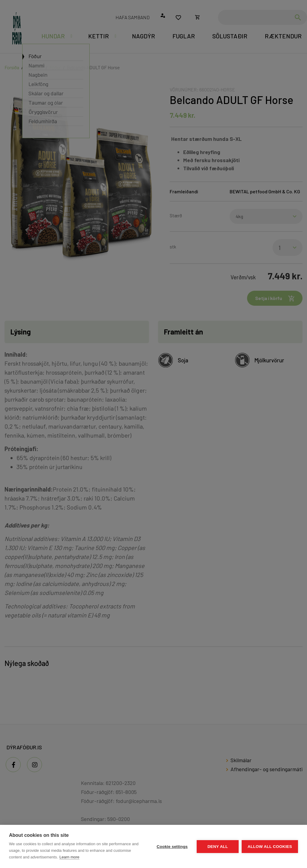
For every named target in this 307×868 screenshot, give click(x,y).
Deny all (218, 847)
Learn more (69, 857)
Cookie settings (172, 847)
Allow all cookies (270, 847)
